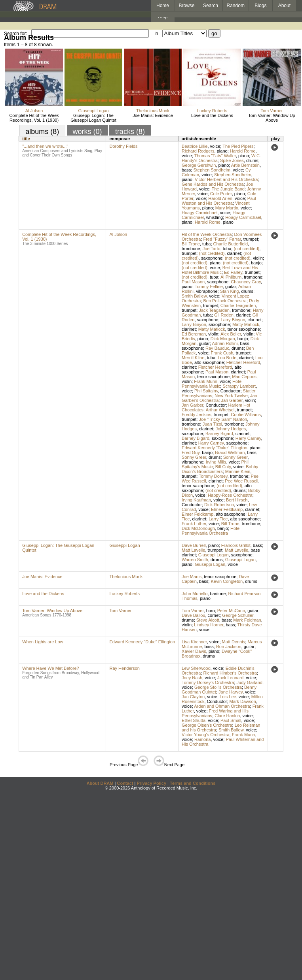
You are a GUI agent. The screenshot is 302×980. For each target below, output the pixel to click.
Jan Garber (232, 400)
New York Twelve (231, 396)
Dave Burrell (194, 545)
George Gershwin (199, 165)
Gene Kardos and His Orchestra (213, 184)
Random (236, 6)
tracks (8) (130, 132)
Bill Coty (223, 467)
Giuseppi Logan (93, 111)
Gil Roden (224, 315)
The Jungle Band (228, 189)
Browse (187, 6)
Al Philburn (231, 277)
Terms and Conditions (193, 783)
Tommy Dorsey (213, 476)
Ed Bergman (194, 334)
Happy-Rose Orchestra (230, 495)
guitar (231, 286)
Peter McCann (231, 611)
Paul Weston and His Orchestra (219, 201)
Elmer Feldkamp (227, 509)
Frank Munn (206, 381)
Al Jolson (34, 111)
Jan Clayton (193, 697)
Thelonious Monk (153, 111)
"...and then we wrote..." (45, 146)
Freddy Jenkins (197, 415)
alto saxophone (209, 362)
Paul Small (231, 720)
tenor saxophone (244, 329)
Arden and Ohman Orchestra (222, 706)
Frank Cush (222, 353)
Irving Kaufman (196, 500)
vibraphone (207, 291)
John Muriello (195, 594)
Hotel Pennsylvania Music (212, 384)
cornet (214, 615)
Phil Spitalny (206, 391)
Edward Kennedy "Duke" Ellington (215, 448)
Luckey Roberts (212, 111)
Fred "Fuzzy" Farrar (222, 239)
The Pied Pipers (238, 146)
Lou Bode (227, 358)
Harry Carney (248, 438)
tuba (206, 244)
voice (215, 146)
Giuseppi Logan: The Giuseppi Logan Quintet (93, 118)
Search (211, 6)
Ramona (203, 739)
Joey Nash (192, 678)
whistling (215, 217)
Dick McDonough (198, 528)
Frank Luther (194, 524)
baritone (218, 594)
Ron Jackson (229, 646)
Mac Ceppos (244, 377)
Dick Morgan (223, 339)
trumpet (251, 239)
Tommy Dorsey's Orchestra (208, 682)
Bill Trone (191, 244)
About (284, 6)
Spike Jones (232, 160)
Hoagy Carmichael (199, 213)
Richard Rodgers (198, 151)
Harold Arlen (220, 198)
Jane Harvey (231, 692)
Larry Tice (218, 519)
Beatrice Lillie (195, 146)
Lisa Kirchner (194, 642)
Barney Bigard (219, 433)
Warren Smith (195, 560)
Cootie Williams (246, 415)
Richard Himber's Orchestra (230, 673)
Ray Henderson (124, 668)
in (156, 34)
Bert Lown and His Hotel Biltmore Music (220, 270)
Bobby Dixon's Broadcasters (220, 469)
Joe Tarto (212, 249)
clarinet (234, 253)
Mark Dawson (243, 701)
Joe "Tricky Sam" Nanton (223, 419)
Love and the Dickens (212, 115)
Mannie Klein (238, 471)
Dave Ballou (193, 615)
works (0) (87, 132)
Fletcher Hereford (243, 362)
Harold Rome (243, 151)
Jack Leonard (230, 678)
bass (186, 170)
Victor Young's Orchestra (206, 735)
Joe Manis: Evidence (153, 115)
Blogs (260, 6)
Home (163, 6)
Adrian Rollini (225, 343)
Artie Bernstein (245, 165)
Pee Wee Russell (241, 481)
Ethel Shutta (194, 720)
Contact (125, 783)
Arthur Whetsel (220, 410)
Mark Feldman (247, 620)
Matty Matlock (246, 324)
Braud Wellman (230, 452)
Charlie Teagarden (238, 305)
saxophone (212, 258)
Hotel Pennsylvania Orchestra (211, 531)
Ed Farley (233, 272)
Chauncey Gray (246, 282)
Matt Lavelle (193, 550)
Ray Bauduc (217, 348)
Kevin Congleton (227, 581)
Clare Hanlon (227, 716)
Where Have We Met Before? (50, 668)
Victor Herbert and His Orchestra (226, 179)
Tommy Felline (209, 286)
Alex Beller (231, 334)
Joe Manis (192, 577)
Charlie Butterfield (231, 244)
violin (258, 258)
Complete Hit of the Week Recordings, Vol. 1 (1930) (34, 118)
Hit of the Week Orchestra (207, 234)
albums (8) (42, 132)
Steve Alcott (208, 620)
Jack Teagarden (214, 310)
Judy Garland (249, 682)
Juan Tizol (213, 424)
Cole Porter (221, 194)
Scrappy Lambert (239, 386)
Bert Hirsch (237, 500)
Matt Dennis (234, 642)
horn (211, 611)
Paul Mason (193, 282)
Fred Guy (191, 452)
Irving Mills (216, 462)
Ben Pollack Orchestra (225, 301)
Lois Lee (228, 697)
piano (222, 151)
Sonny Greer (194, 457)
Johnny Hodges (231, 429)
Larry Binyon (233, 320)
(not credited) (246, 249)
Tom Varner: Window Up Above (272, 118)
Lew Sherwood (196, 668)
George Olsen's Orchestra (207, 725)
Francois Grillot (236, 545)
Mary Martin (227, 208)
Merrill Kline (193, 358)
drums (252, 160)
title (26, 139)
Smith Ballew (194, 296)
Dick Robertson (219, 505)
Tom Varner (272, 111)
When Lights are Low (43, 642)
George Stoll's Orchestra (218, 687)
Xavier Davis (194, 651)
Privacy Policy (151, 783)
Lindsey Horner (209, 625)
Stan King (230, 291)
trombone (191, 249)
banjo (256, 263)
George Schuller (238, 615)
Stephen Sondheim (212, 170)
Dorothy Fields (123, 146)
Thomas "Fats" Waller (215, 156)
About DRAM (100, 783)
